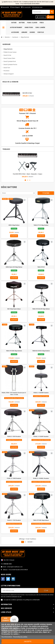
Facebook (3, 579)
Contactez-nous (37, 7)
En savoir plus (27, 7)
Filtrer (46, 193)
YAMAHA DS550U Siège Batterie (41, 351)
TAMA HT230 (41, 267)
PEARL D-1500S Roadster (14, 478)
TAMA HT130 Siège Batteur (41, 225)
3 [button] (30, 180)
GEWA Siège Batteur (14, 225)
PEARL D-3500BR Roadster (41, 393)
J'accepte (28, 642)
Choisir (4, 193)
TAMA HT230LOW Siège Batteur (41, 309)
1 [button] (25, 180)
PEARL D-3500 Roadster (14, 437)
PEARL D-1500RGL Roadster (41, 478)
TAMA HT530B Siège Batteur (41, 520)
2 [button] (28, 180)
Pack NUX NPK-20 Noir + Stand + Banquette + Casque (27, 174)
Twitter (8, 579)
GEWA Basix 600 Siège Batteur (14, 267)
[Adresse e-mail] (20, 590)
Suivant (31, 542)
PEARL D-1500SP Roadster (41, 437)
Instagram (13, 579)
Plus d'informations (7, 637)
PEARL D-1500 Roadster (14, 520)
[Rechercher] (43, 12)
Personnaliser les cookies (20, 637)
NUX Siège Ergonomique (14, 309)
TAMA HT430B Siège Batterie (14, 351)
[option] (27, 165)
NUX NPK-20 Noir (27, 93)
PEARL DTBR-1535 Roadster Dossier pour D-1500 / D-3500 (14, 394)
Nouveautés (5, 7)
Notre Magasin (15, 7)
